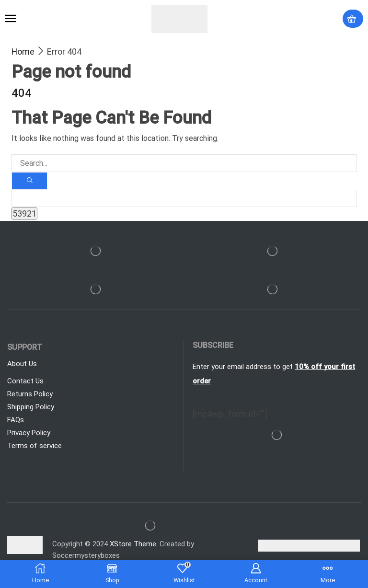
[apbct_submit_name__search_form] (24, 214)
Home (23, 52)
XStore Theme (133, 544)
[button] (11, 19)
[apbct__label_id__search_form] (184, 199)
